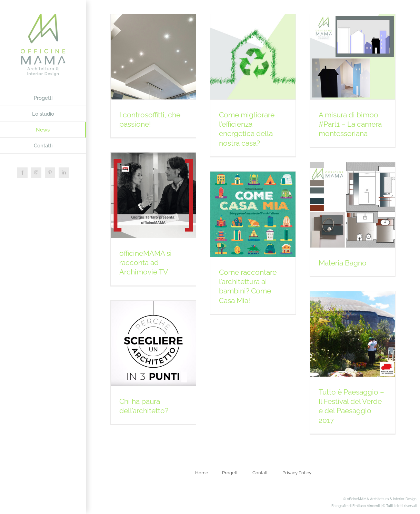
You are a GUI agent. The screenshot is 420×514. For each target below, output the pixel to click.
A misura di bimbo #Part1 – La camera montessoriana (350, 124)
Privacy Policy (297, 473)
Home (202, 473)
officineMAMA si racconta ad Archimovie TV (146, 263)
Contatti (261, 473)
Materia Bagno (343, 263)
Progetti (230, 473)
